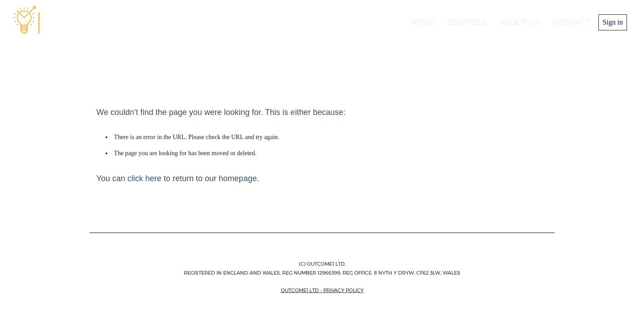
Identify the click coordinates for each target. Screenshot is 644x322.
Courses (467, 22)
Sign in (613, 22)
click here (144, 178)
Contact (572, 22)
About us (520, 22)
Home (423, 22)
